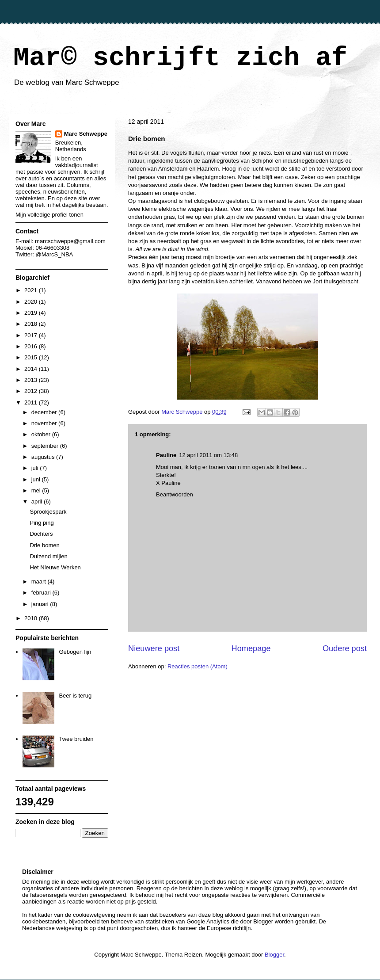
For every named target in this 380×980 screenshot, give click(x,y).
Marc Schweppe (86, 134)
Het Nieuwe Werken (55, 567)
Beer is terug (75, 696)
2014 (32, 369)
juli (36, 468)
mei (37, 490)
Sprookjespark (48, 512)
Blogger (274, 955)
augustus (44, 457)
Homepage (251, 648)
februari (42, 593)
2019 (32, 313)
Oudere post (345, 648)
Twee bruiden (76, 739)
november (45, 423)
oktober (42, 434)
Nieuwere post (154, 648)
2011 (32, 402)
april (38, 501)
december (45, 412)
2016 (32, 346)
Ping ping (42, 523)
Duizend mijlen (48, 556)
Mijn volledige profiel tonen (49, 215)
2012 (32, 391)
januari (41, 604)
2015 (32, 357)
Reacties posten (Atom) (198, 666)
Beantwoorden (175, 494)
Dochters (41, 534)
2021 (32, 290)
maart (40, 582)
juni (37, 479)
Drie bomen (44, 545)
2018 (32, 324)
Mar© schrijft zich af (180, 58)
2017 (32, 335)
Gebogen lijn (75, 652)
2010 (32, 618)
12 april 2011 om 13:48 (208, 455)
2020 (32, 302)
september (46, 446)
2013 (32, 380)
